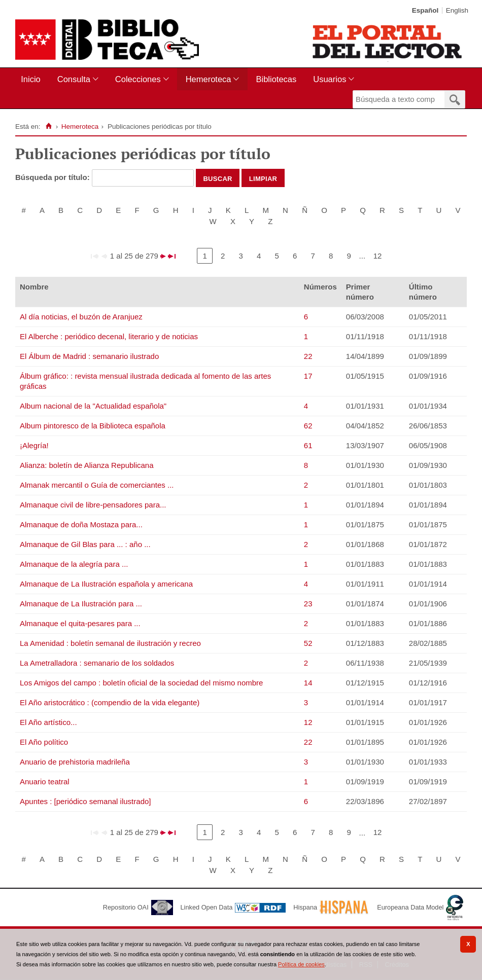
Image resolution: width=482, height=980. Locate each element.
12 (378, 256)
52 (308, 643)
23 (308, 604)
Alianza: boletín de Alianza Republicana (87, 465)
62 (308, 426)
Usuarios (330, 79)
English (457, 10)
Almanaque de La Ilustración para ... (81, 604)
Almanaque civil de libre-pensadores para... (93, 505)
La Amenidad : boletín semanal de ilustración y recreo (110, 643)
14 (308, 683)
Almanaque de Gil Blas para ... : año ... (85, 544)
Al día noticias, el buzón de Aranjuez (81, 317)
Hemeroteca (209, 79)
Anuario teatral (45, 782)
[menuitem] (33, 79)
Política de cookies (301, 964)
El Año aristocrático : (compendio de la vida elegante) (110, 702)
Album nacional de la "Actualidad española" (93, 406)
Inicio (31, 79)
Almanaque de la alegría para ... (74, 564)
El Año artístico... (48, 722)
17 (308, 376)
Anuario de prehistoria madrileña (75, 762)
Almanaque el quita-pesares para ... (80, 623)
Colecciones (138, 79)
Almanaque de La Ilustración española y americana (106, 584)
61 (308, 445)
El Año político (44, 742)
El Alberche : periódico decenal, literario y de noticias (109, 336)
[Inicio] (48, 126)
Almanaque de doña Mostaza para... (81, 524)
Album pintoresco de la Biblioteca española (93, 426)
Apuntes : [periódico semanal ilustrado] (85, 801)
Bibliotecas (276, 79)
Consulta (74, 79)
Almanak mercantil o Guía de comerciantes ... (97, 485)
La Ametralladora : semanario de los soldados (97, 663)
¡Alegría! (34, 445)
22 (308, 356)
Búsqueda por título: (54, 177)
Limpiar (263, 178)
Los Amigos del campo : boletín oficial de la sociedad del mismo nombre (141, 683)
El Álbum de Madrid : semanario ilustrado (89, 356)
